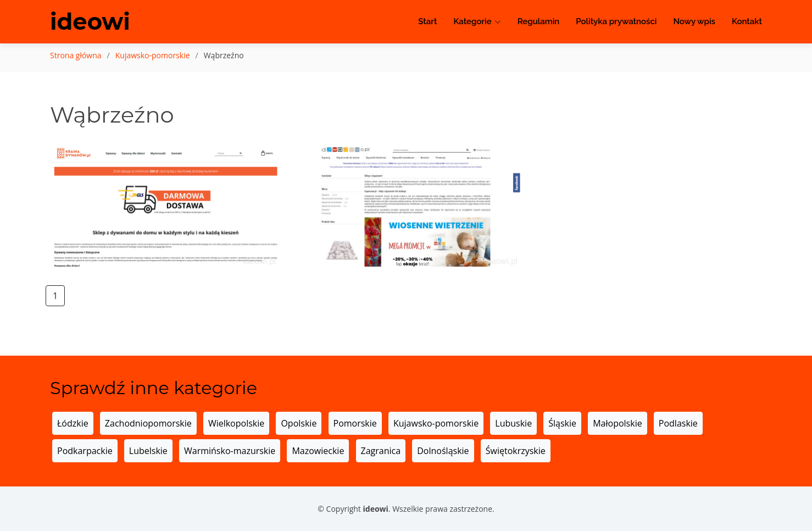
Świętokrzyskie (516, 451)
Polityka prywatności (616, 22)
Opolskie (299, 423)
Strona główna (76, 55)
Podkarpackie (85, 451)
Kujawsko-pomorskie (153, 55)
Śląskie (562, 423)
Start (427, 22)
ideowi (90, 22)
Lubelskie (148, 451)
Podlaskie (678, 423)
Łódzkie (73, 423)
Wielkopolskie (236, 423)
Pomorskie (355, 423)
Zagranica (381, 451)
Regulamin (539, 22)
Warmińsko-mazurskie (230, 451)
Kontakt (747, 22)
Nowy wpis (694, 22)
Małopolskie (617, 423)
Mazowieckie (318, 451)
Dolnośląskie (443, 451)
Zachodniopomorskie (148, 423)
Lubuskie (513, 423)
